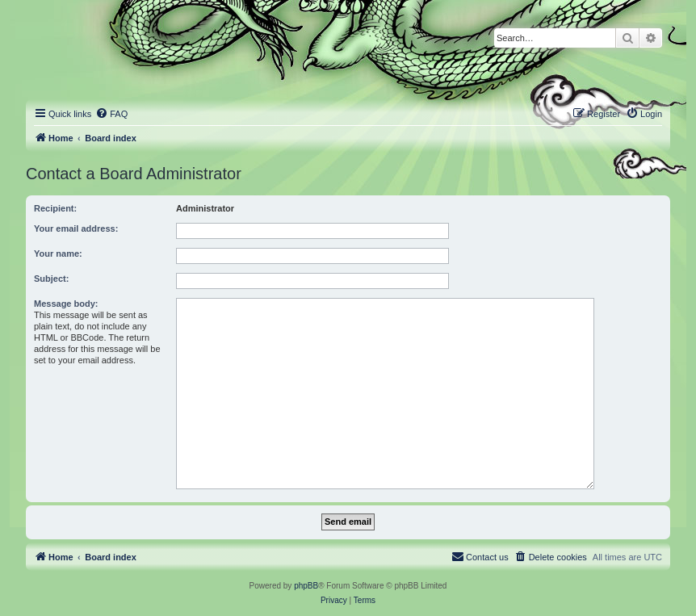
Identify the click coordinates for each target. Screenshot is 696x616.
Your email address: (76, 228)
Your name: (58, 254)
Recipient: (55, 208)
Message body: (66, 304)
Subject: (51, 279)
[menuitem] (111, 114)
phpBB (306, 586)
